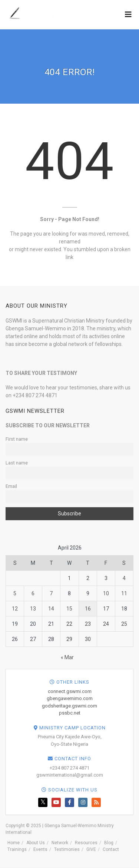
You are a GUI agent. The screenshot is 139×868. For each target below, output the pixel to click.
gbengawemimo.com (70, 698)
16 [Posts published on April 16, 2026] (88, 609)
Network (60, 843)
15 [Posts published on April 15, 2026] (69, 609)
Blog (109, 843)
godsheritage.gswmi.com (69, 706)
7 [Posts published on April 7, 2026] (51, 593)
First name (17, 439)
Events (40, 849)
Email (11, 486)
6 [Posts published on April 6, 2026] (33, 593)
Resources (86, 843)
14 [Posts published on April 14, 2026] (51, 609)
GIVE (91, 849)
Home (14, 843)
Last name (17, 463)
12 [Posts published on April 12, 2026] (15, 609)
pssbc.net (70, 713)
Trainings (17, 849)
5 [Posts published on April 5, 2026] (15, 593)
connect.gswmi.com (70, 691)
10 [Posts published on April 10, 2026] (106, 593)
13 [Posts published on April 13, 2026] (33, 609)
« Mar (67, 657)
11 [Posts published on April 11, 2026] (124, 593)
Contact (111, 849)
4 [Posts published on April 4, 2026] (124, 578)
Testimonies (67, 849)
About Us (36, 843)
